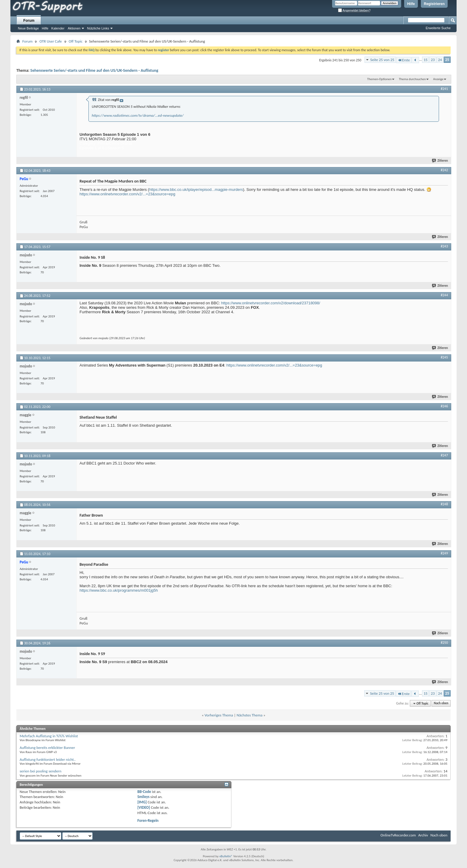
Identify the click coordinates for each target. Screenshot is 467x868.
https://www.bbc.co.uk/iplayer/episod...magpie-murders (196, 190)
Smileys (143, 797)
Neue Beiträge (28, 28)
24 (440, 60)
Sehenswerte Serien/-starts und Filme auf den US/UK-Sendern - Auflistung (94, 70)
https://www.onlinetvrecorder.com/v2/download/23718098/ (271, 303)
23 (433, 60)
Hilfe (411, 4)
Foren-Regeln (148, 821)
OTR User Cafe (50, 41)
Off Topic (76, 41)
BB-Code (144, 792)
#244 (444, 295)
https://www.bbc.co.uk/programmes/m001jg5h (119, 590)
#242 (444, 170)
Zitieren (440, 161)
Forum (29, 21)
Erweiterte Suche (438, 28)
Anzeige (438, 79)
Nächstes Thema (249, 715)
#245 (444, 357)
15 (425, 60)
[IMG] (142, 802)
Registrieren (434, 4)
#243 (444, 246)
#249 (444, 553)
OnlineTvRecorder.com (398, 835)
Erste (404, 60)
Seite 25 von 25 (382, 60)
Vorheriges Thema (219, 715)
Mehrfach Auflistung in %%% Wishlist (49, 736)
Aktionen (74, 28)
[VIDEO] (144, 807)
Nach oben (441, 703)
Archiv (423, 835)
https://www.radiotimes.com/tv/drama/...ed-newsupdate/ (138, 115)
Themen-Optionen (379, 79)
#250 (444, 643)
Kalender (58, 28)
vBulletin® (226, 856)
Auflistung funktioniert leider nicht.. (48, 759)
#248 (444, 504)
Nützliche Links (98, 28)
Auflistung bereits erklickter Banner (47, 748)
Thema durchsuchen (412, 79)
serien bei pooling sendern (41, 771)
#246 (444, 406)
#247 (444, 455)
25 (447, 60)
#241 (444, 89)
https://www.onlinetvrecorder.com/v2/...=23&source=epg (127, 194)
